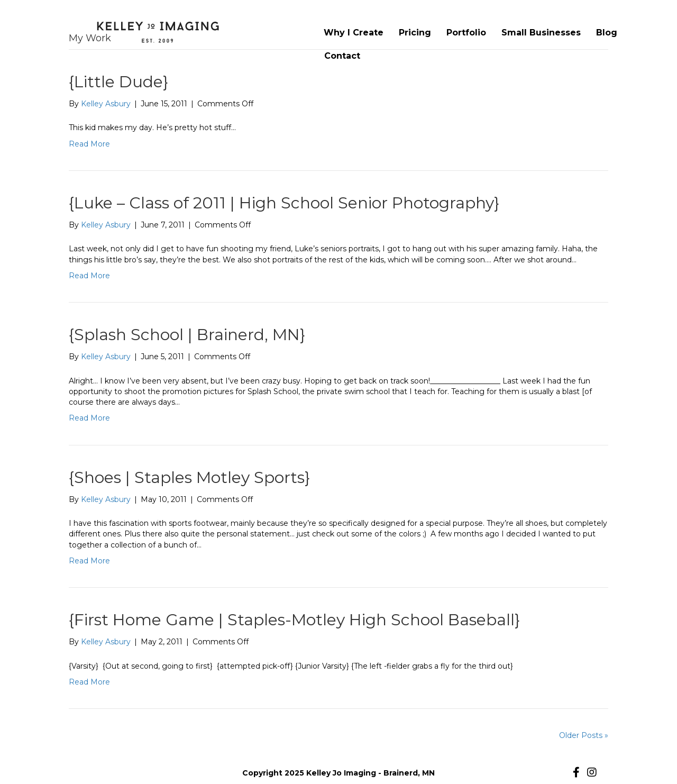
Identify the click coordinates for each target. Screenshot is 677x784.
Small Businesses (541, 33)
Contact (342, 56)
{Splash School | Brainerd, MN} (187, 335)
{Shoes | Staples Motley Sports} (189, 477)
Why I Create (354, 33)
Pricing (415, 33)
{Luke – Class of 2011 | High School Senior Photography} (284, 203)
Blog (607, 33)
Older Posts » (584, 735)
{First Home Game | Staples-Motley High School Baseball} (294, 620)
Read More (89, 144)
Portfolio (466, 33)
